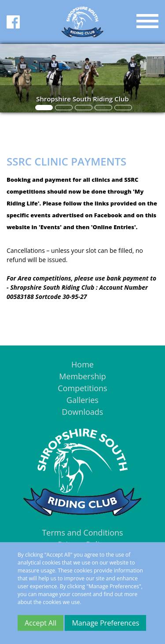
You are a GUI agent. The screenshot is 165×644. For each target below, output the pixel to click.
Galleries (82, 400)
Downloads (83, 412)
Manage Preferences (105, 623)
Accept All (40, 623)
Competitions (82, 388)
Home (82, 364)
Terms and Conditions (82, 532)
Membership (82, 376)
